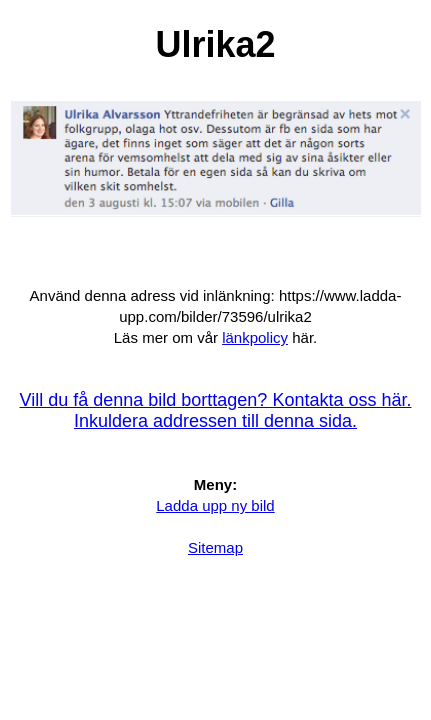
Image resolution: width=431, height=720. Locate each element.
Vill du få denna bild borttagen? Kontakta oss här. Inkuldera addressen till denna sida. (216, 410)
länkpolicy (255, 337)
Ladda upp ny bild (215, 505)
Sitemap (215, 547)
